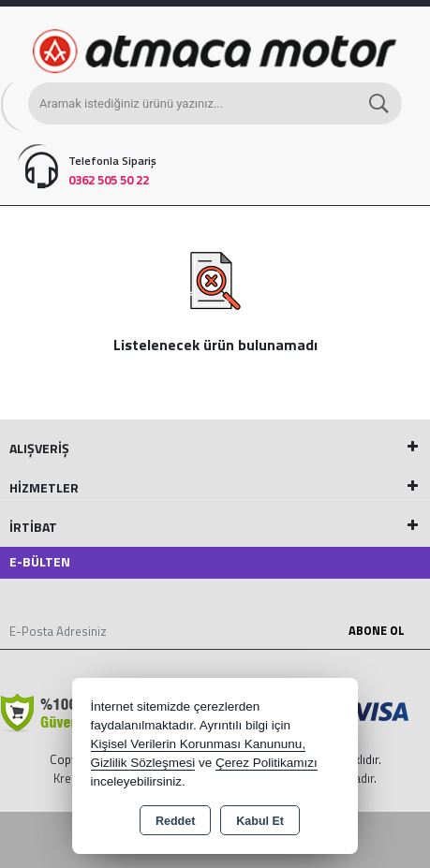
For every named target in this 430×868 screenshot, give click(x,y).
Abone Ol (377, 630)
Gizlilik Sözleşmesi (143, 763)
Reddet (175, 821)
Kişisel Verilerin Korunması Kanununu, (199, 744)
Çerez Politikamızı (267, 763)
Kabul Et (260, 821)
